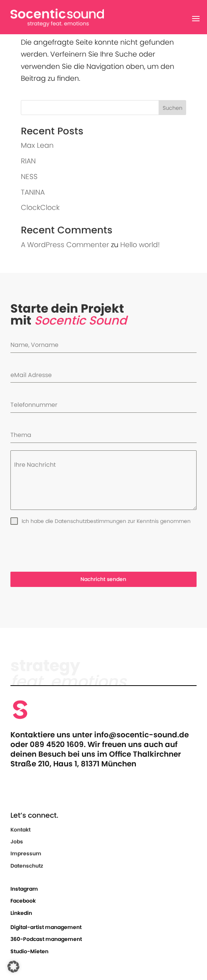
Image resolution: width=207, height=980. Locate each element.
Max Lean (37, 145)
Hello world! (140, 245)
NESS (29, 177)
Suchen (173, 108)
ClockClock (40, 208)
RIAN (28, 161)
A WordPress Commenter (65, 245)
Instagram (24, 889)
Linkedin (21, 913)
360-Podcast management (46, 939)
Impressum (26, 853)
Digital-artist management (46, 927)
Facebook (23, 901)
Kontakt (20, 830)
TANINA (33, 192)
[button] (13, 967)
